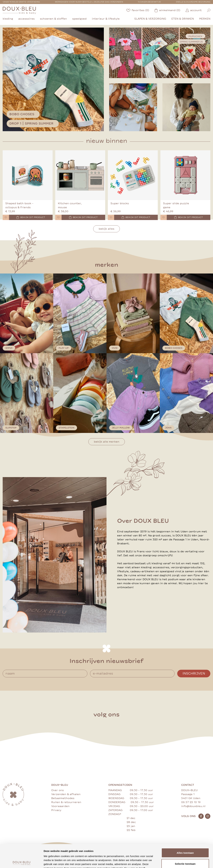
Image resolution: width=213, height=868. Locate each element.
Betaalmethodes (63, 798)
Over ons (57, 790)
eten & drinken (183, 19)
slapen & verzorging (150, 19)
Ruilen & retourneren (66, 802)
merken (205, 19)
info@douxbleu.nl (193, 806)
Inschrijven (194, 673)
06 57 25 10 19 (191, 802)
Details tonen (180, 861)
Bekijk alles (106, 229)
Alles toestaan (185, 829)
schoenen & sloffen (53, 19)
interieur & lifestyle (106, 19)
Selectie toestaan (185, 840)
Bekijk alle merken (107, 442)
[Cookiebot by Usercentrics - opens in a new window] (22, 862)
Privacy (56, 810)
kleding (8, 19)
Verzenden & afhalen (66, 794)
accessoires (26, 19)
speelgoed (79, 19)
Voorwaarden (60, 806)
